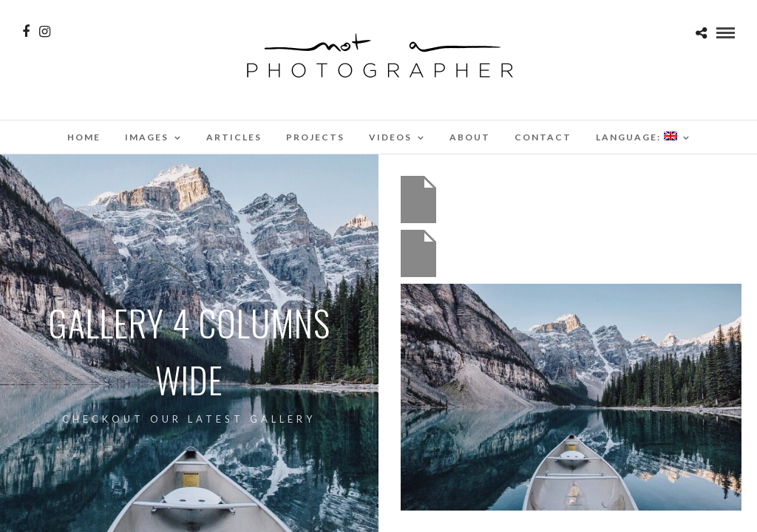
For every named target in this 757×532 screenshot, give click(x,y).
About (470, 137)
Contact (543, 137)
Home (84, 137)
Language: (637, 137)
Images (147, 137)
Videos (390, 137)
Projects (315, 137)
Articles (234, 137)
